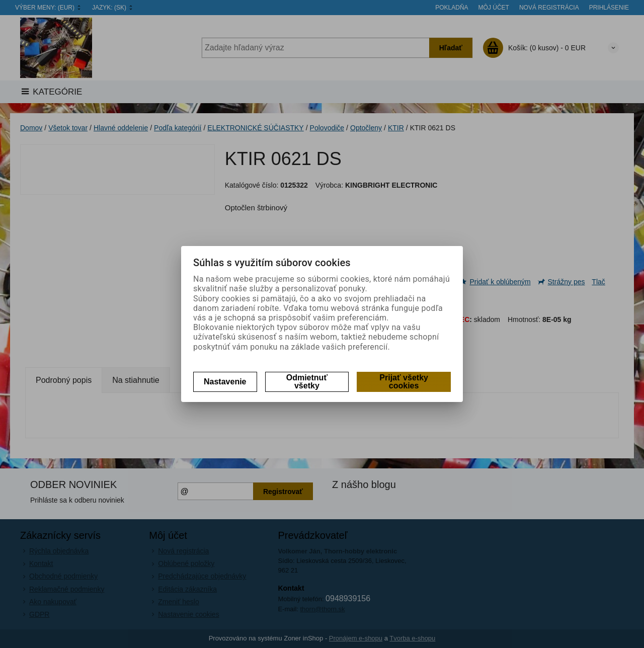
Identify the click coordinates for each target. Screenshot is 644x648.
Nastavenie (225, 382)
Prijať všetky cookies (404, 382)
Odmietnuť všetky (307, 382)
